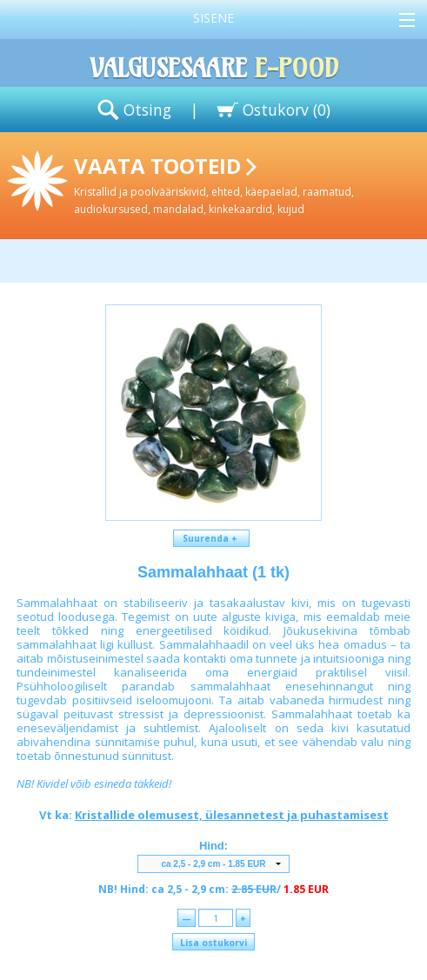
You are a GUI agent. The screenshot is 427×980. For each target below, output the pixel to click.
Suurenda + (211, 538)
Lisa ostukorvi (213, 943)
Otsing (147, 110)
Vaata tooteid (247, 184)
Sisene (213, 18)
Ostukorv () (287, 110)
